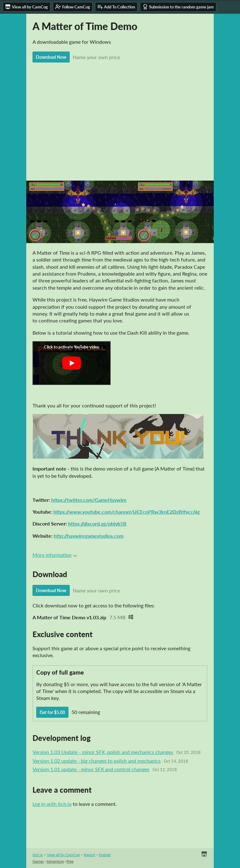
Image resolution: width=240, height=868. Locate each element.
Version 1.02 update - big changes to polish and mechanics (97, 761)
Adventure (55, 861)
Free (70, 861)
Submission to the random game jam (178, 7)
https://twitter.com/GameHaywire (89, 500)
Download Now (51, 57)
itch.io (38, 855)
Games (38, 861)
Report (89, 855)
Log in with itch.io (52, 804)
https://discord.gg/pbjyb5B (97, 524)
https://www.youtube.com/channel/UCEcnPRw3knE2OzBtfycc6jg (127, 512)
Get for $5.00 (52, 712)
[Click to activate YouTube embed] (72, 363)
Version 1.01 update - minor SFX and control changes (91, 769)
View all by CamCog (63, 855)
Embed (105, 855)
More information (55, 555)
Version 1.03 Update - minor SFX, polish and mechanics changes (103, 752)
